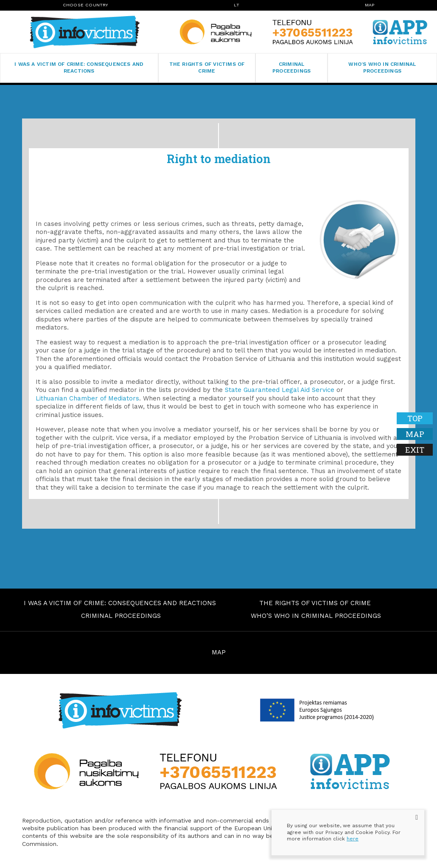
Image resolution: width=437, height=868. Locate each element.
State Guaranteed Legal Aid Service (280, 390)
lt (236, 5)
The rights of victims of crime (207, 68)
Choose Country (86, 5)
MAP (219, 652)
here (353, 839)
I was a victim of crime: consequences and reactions (79, 68)
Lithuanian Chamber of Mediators (87, 398)
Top (415, 418)
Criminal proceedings (291, 68)
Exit (415, 450)
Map (370, 5)
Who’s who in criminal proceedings (382, 68)
